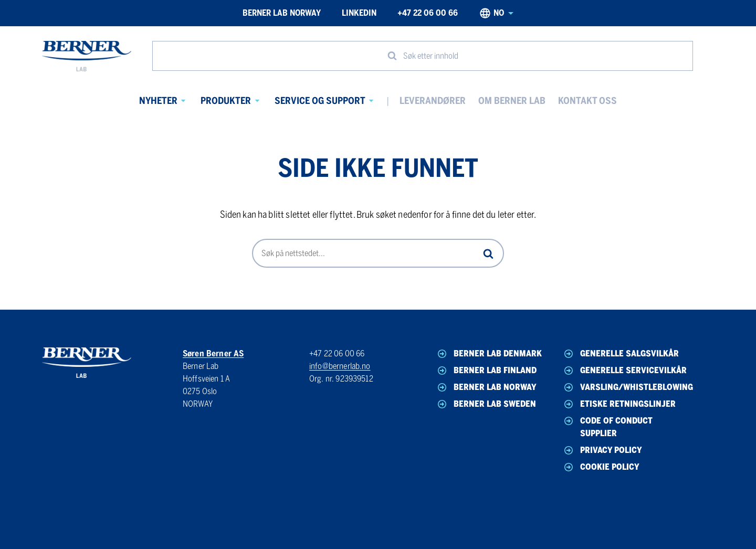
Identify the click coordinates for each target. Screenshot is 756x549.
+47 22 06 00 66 (428, 13)
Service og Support (320, 101)
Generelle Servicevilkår (624, 371)
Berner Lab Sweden (486, 404)
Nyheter (158, 101)
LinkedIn (359, 13)
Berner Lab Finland (486, 371)
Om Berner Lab (512, 101)
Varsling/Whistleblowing (626, 387)
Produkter (226, 101)
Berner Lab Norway (282, 13)
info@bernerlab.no (340, 366)
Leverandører (433, 101)
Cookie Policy (601, 467)
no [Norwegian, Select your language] (496, 13)
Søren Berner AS (213, 353)
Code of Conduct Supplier (607, 426)
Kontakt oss (587, 101)
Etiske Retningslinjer (619, 404)
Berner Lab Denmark (489, 354)
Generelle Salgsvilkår (621, 354)
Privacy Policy (602, 450)
